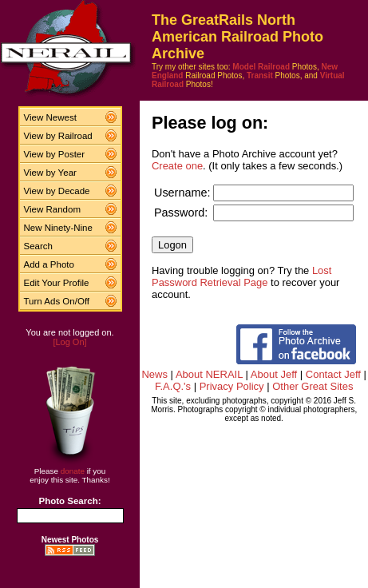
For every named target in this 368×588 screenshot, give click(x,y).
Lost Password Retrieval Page (241, 276)
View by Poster (55, 154)
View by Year (50, 173)
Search (39, 246)
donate (73, 471)
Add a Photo (49, 264)
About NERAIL (209, 374)
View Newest (50, 117)
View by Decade (57, 191)
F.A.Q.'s (173, 386)
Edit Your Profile (57, 283)
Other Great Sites (313, 386)
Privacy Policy (232, 386)
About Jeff (274, 374)
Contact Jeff (333, 374)
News (154, 374)
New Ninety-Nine (58, 228)
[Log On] (69, 342)
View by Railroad (58, 136)
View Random (52, 209)
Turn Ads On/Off (57, 301)
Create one (177, 166)
